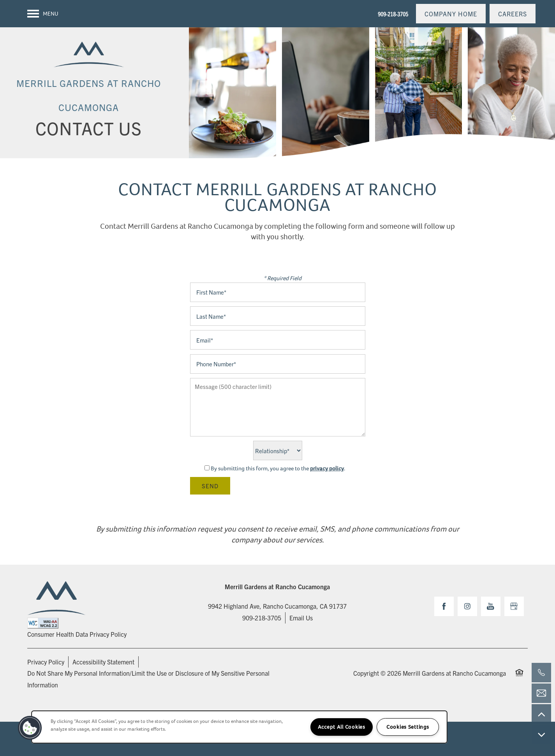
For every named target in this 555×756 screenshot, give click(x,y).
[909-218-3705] (541, 673)
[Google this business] (514, 606)
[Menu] (43, 14)
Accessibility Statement (103, 662)
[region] (239, 727)
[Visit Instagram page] (467, 606)
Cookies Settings (408, 727)
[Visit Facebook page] (444, 606)
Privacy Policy (46, 662)
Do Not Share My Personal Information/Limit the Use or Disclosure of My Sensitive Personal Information (148, 679)
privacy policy (327, 468)
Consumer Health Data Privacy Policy (77, 634)
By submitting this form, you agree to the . (278, 468)
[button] (451, 14)
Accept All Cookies (342, 727)
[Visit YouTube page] (491, 606)
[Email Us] (541, 693)
